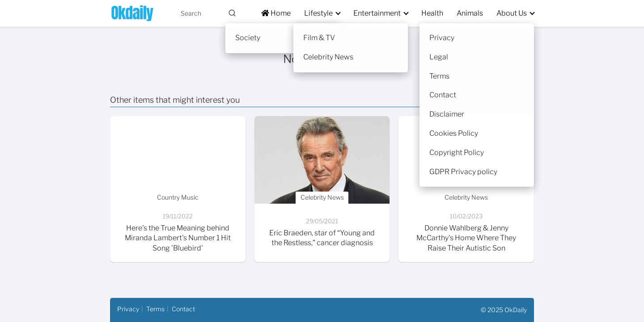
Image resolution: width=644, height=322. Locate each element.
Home (276, 13)
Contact (183, 309)
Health (432, 13)
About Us (512, 13)
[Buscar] (232, 13)
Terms (155, 309)
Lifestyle (318, 13)
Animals (470, 13)
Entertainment (377, 13)
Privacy (128, 309)
